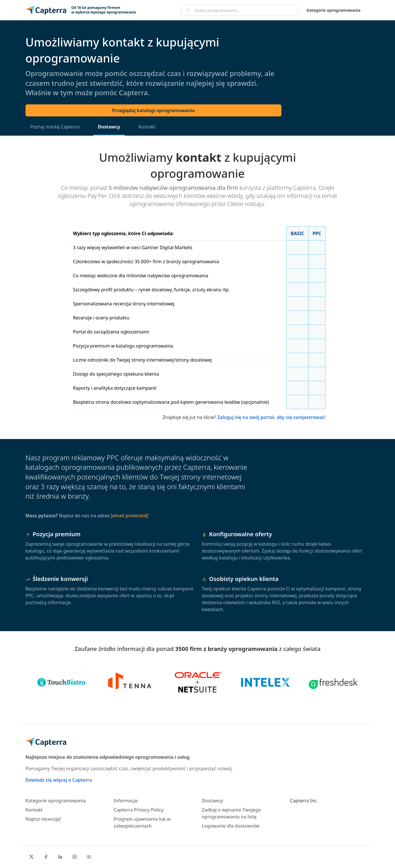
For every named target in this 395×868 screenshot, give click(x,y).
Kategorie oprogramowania (334, 10)
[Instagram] (75, 857)
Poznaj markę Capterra (55, 127)
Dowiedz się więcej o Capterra (59, 780)
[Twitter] (32, 857)
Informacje (126, 801)
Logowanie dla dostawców (231, 826)
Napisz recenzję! (43, 819)
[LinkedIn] (60, 857)
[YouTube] (89, 857)
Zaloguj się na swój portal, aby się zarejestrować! (271, 417)
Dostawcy (109, 127)
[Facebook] (46, 857)
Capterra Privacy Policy (139, 810)
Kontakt (147, 127)
